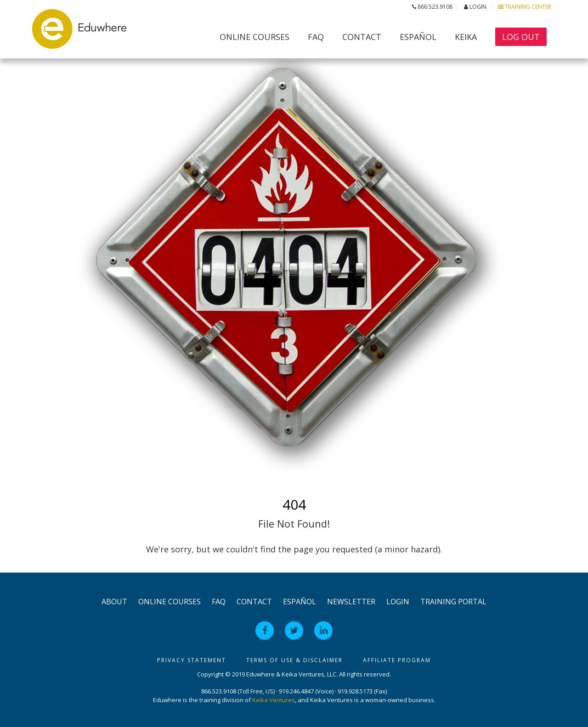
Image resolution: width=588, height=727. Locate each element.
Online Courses (254, 37)
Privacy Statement (192, 660)
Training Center (525, 7)
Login (475, 7)
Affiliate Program (397, 660)
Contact (362, 37)
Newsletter (351, 602)
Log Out (521, 37)
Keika (466, 37)
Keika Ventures (274, 700)
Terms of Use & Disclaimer (294, 660)
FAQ (316, 37)
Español (418, 37)
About (114, 602)
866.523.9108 (432, 7)
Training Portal (453, 602)
